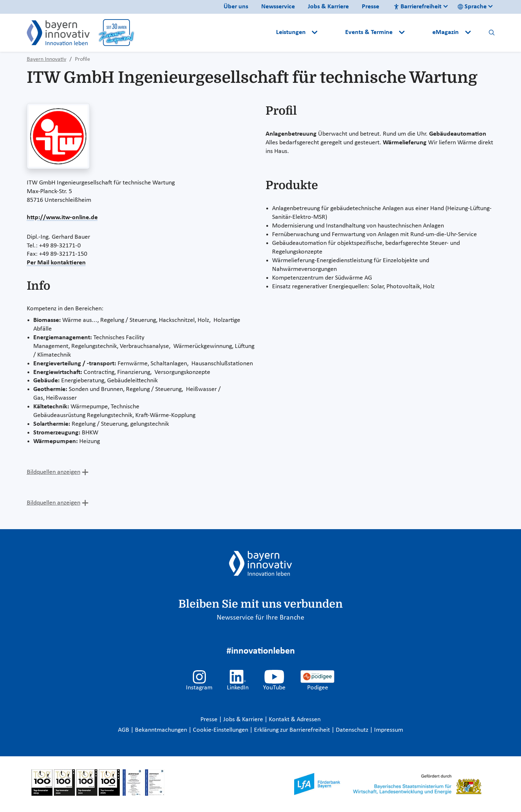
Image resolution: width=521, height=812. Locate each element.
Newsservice (278, 7)
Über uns (236, 7)
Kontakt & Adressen (295, 720)
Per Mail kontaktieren (56, 263)
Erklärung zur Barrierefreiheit (293, 730)
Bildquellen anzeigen (54, 472)
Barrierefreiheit (418, 7)
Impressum (389, 730)
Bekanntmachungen (162, 730)
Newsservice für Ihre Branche (260, 618)
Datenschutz (353, 730)
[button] (332, 33)
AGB (124, 730)
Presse (370, 7)
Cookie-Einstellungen (221, 730)
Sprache (472, 7)
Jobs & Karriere (328, 7)
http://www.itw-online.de (62, 218)
